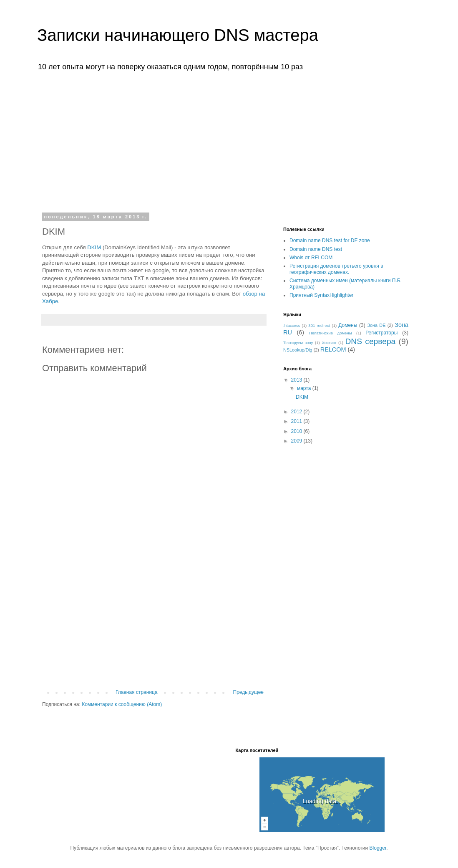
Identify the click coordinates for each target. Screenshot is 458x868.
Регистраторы (381, 333)
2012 (297, 412)
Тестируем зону (298, 343)
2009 (297, 441)
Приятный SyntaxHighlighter (321, 295)
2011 (297, 421)
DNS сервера (371, 341)
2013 (297, 380)
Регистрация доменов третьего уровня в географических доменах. (336, 269)
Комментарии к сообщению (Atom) (122, 704)
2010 (297, 431)
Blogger (378, 848)
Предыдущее (248, 692)
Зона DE (376, 325)
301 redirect (319, 325)
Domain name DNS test (316, 249)
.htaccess (292, 325)
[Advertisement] (229, 141)
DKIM (94, 247)
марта (305, 388)
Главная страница (137, 692)
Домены (348, 325)
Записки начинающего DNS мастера (178, 35)
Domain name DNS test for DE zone (330, 240)
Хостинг (329, 343)
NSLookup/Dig (298, 350)
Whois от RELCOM (311, 258)
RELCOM (333, 349)
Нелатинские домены (331, 333)
